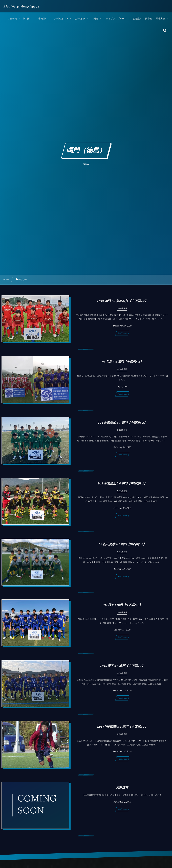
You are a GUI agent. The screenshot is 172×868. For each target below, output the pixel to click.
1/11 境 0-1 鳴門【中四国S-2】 (122, 608)
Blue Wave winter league (21, 7)
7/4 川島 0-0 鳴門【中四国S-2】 (122, 365)
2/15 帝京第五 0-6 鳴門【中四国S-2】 (122, 487)
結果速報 (122, 791)
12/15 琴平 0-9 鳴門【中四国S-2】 (122, 669)
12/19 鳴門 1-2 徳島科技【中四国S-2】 (122, 301)
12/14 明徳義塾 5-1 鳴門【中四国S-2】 (122, 730)
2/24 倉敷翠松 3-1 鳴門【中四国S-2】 (122, 426)
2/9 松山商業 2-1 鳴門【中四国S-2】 (122, 547)
